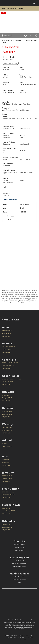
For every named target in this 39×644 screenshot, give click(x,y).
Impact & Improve (19, 550)
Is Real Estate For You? (19, 566)
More (35, 3)
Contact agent (7, 35)
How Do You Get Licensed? (19, 564)
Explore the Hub (19, 561)
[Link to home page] (3, 3)
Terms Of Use (11, 636)
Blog (19, 582)
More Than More (19, 547)
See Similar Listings (11, 63)
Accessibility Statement (17, 637)
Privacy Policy (26, 636)
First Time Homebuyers (19, 580)
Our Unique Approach (19, 545)
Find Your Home (19, 577)
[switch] (25, 35)
